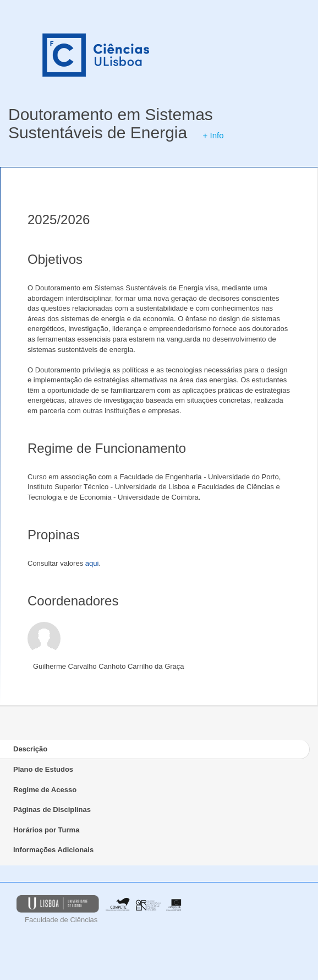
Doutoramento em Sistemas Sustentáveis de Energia (111, 123)
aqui (92, 563)
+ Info (213, 135)
